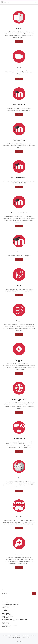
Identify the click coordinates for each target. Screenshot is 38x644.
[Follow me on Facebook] (19, 641)
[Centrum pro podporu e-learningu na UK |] (6, 2)
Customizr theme (26, 637)
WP (14, 637)
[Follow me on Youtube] (21, 641)
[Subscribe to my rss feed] (16, 641)
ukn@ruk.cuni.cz (7, 627)
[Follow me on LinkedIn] (22, 641)
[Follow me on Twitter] (17, 641)
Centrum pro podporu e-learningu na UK (16, 635)
